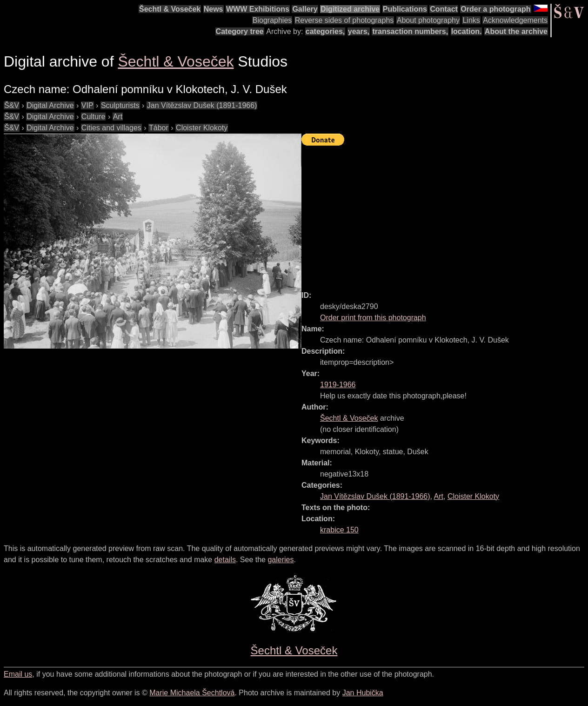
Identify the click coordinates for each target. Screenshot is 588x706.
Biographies (272, 20)
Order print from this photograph (373, 318)
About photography (428, 20)
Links (471, 20)
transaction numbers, (410, 31)
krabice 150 (339, 530)
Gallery (305, 9)
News (214, 9)
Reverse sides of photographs (344, 20)
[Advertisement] (445, 214)
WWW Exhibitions (258, 9)
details (225, 560)
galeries (281, 560)
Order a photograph (495, 9)
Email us (18, 674)
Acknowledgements (515, 20)
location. (467, 31)
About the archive (516, 31)
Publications (405, 9)
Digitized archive (350, 9)
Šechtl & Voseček (170, 9)
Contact (444, 9)
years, (359, 31)
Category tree (240, 31)
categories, (325, 31)
